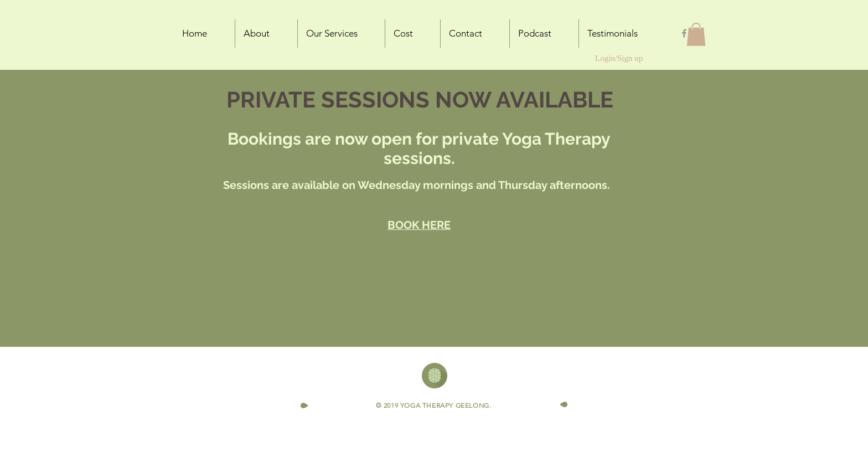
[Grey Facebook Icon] (684, 33)
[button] (696, 34)
